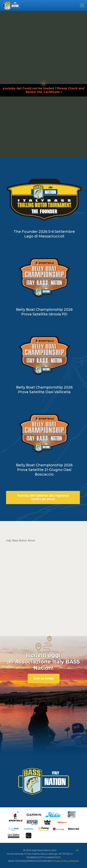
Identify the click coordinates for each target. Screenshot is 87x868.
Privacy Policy (60, 861)
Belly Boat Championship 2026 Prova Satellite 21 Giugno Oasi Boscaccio (44, 470)
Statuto (74, 861)
